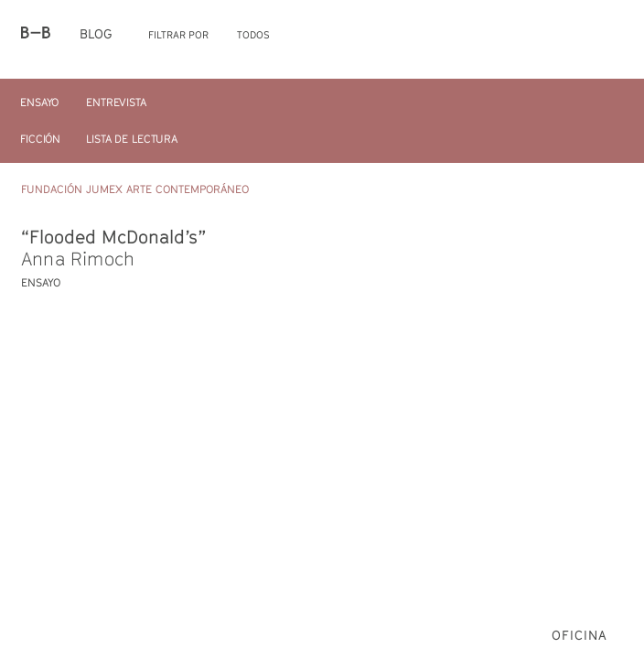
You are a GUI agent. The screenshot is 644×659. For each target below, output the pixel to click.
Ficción (40, 139)
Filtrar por (178, 34)
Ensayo (39, 102)
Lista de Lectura (132, 139)
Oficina (580, 635)
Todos (253, 34)
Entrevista (116, 102)
